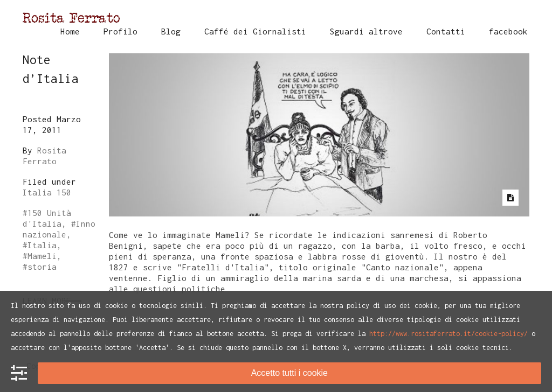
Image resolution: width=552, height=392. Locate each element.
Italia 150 (47, 192)
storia (42, 267)
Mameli (42, 256)
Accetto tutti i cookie (289, 373)
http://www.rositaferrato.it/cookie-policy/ (448, 334)
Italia (42, 245)
